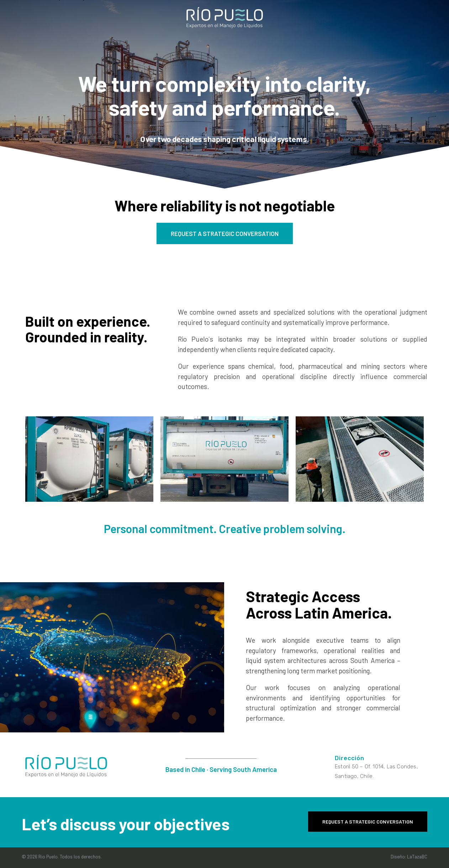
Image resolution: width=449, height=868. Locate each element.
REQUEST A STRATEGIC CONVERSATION (225, 233)
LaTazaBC (417, 857)
